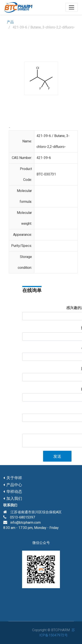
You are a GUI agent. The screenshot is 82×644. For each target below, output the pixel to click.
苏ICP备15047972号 (57, 633)
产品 (10, 22)
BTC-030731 (46, 174)
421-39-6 (44, 158)
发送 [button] (57, 457)
